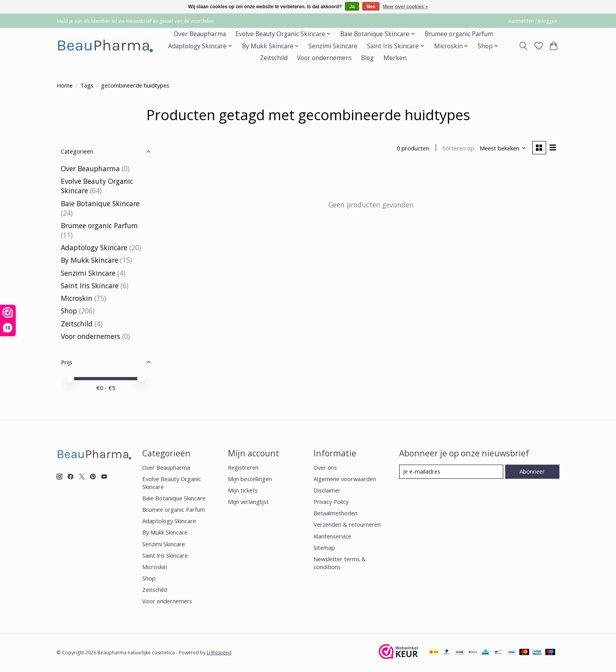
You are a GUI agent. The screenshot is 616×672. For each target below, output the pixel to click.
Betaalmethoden (335, 513)
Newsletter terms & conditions (340, 563)
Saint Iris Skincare (90, 286)
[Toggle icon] (523, 46)
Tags (87, 85)
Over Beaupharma (200, 34)
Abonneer (532, 471)
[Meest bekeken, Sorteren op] (503, 148)
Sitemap (324, 547)
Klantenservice (332, 536)
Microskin (77, 298)
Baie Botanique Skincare (100, 203)
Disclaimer (327, 490)
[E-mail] (451, 472)
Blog (367, 58)
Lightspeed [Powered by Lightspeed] (219, 653)
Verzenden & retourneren (347, 524)
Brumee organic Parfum (459, 34)
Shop (69, 311)
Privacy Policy (331, 502)
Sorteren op (458, 148)
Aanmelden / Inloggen (533, 21)
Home (65, 85)
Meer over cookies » (406, 7)
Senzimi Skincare (333, 46)
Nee (371, 7)
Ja (352, 7)
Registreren (243, 467)
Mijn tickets (243, 490)
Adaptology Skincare (94, 247)
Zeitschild (274, 58)
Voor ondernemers (324, 58)
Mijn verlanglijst (248, 502)
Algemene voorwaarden (345, 479)
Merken (395, 58)
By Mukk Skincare (90, 260)
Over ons (325, 467)
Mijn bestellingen (250, 479)
